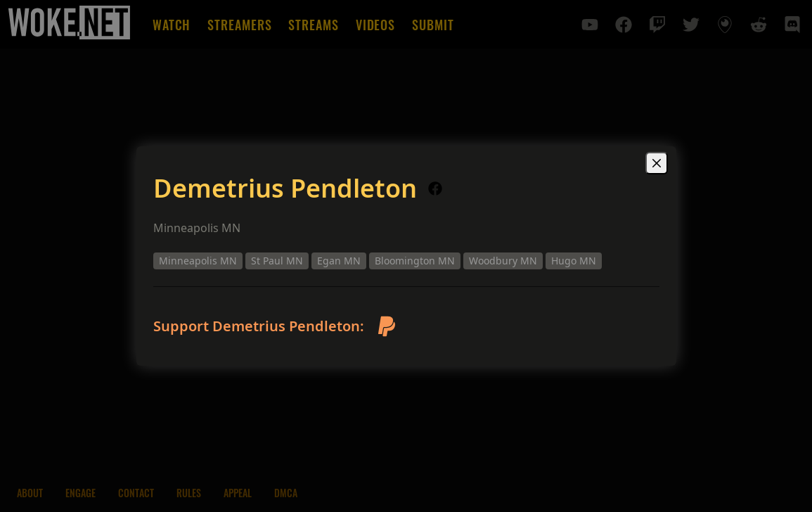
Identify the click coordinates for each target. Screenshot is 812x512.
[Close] (657, 163)
